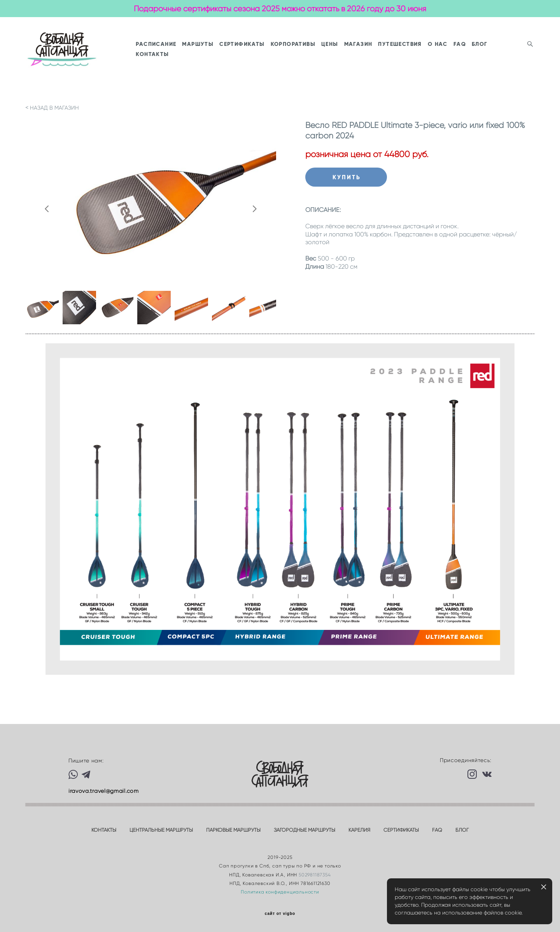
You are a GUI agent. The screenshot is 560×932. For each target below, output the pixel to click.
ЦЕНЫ (378, 57)
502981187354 (315, 875)
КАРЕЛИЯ (359, 830)
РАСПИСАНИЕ (205, 57)
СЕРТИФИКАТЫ (291, 57)
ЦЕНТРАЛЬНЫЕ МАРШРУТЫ (161, 830)
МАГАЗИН (407, 57)
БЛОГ (193, 67)
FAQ (508, 57)
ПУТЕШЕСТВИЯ (449, 57)
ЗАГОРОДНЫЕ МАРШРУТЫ (304, 830)
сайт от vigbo (280, 914)
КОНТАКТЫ (223, 67)
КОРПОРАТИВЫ (342, 57)
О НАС (486, 57)
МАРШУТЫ (247, 57)
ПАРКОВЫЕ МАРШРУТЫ (233, 830)
